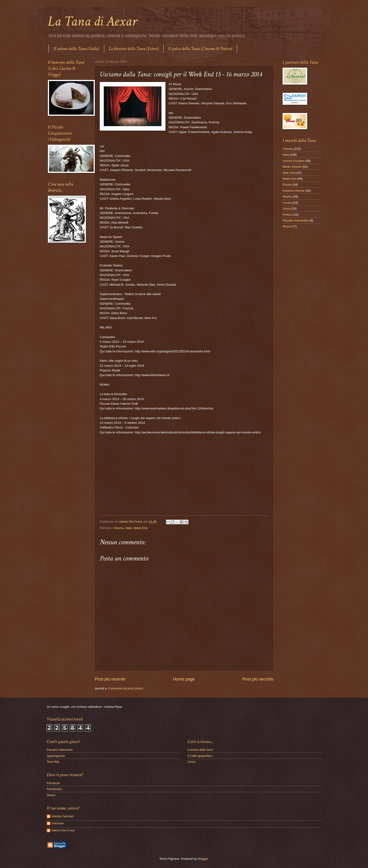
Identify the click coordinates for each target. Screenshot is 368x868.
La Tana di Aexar (92, 21)
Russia (287, 185)
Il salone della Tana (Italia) (76, 49)
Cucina (287, 203)
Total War (53, 762)
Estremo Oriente (294, 191)
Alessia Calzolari (63, 816)
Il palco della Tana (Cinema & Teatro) (200, 49)
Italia (128, 528)
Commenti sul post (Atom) (126, 688)
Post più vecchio (258, 679)
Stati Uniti (289, 173)
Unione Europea (293, 161)
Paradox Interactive (296, 220)
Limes (192, 762)
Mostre (287, 197)
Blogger (203, 859)
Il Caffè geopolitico (200, 756)
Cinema (118, 528)
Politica (287, 215)
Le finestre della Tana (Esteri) (134, 49)
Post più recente (110, 679)
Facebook (53, 783)
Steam (51, 795)
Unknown (58, 823)
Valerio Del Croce (63, 830)
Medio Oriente (292, 167)
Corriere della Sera (200, 750)
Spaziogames (56, 756)
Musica (287, 226)
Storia (287, 208)
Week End (140, 528)
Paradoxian (54, 789)
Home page (184, 679)
